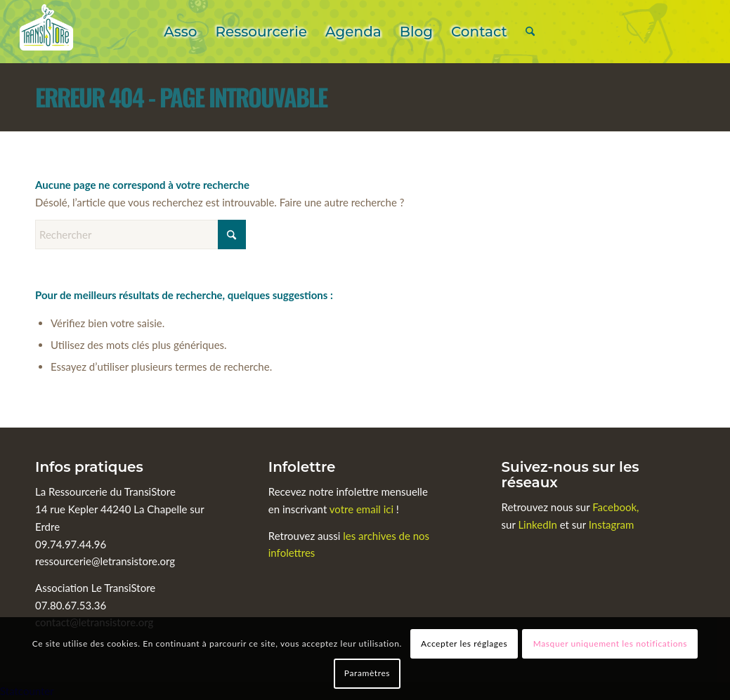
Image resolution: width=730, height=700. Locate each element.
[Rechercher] (530, 32)
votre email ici (361, 509)
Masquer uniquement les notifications (610, 643)
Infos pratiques (89, 467)
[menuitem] (180, 32)
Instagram (612, 524)
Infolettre (302, 467)
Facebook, (615, 507)
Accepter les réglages (464, 643)
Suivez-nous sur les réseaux (571, 475)
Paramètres (367, 673)
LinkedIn (539, 524)
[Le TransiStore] (46, 32)
